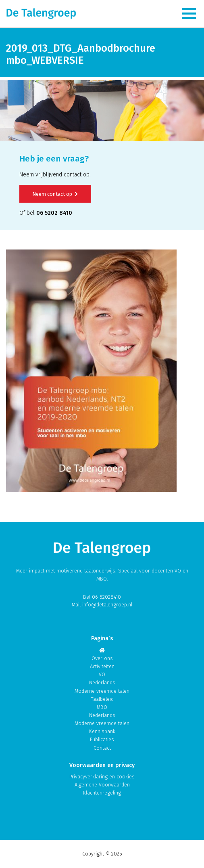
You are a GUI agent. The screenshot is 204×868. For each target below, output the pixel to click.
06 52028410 (106, 597)
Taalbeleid (102, 699)
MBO (102, 707)
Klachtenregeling (102, 793)
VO (102, 674)
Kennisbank (102, 731)
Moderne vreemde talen (102, 691)
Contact (102, 748)
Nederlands (102, 682)
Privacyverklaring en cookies (102, 777)
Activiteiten (102, 666)
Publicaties (102, 739)
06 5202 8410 (54, 213)
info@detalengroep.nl (107, 605)
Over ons (102, 658)
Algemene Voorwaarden (102, 785)
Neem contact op (55, 194)
